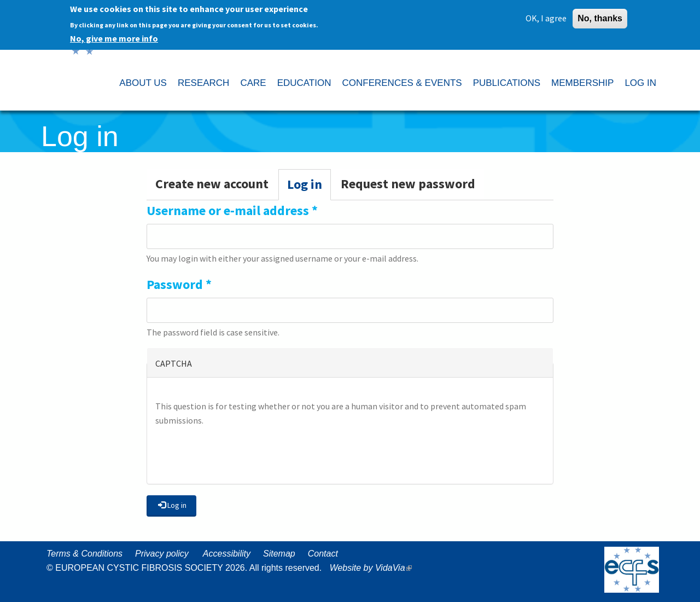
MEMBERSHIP (582, 83)
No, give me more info (114, 38)
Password (179, 284)
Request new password (408, 184)
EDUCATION (304, 83)
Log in (309, 187)
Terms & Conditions (84, 554)
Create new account (212, 184)
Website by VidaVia (374, 568)
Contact (323, 554)
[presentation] (238, 454)
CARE (253, 83)
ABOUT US (143, 83)
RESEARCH (203, 83)
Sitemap (279, 554)
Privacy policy (162, 554)
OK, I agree (546, 18)
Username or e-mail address (232, 210)
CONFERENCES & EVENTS (402, 83)
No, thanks (600, 18)
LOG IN (640, 83)
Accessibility (227, 554)
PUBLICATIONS (507, 83)
